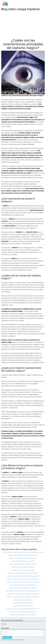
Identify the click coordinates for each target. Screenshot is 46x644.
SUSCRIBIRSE (7, 637)
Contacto (4, 624)
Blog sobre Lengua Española (21, 9)
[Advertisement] (23, 24)
